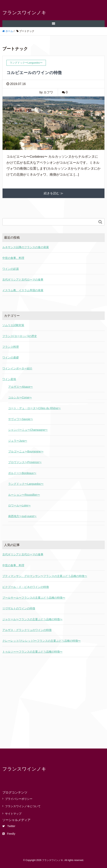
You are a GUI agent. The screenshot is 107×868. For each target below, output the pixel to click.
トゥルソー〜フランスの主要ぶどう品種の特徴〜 (32, 652)
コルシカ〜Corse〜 (20, 397)
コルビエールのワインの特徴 (34, 73)
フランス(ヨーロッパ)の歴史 (20, 336)
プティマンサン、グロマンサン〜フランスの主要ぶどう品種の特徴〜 (45, 576)
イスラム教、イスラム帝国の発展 (23, 290)
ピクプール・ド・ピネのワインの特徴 (26, 587)
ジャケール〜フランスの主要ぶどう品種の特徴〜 (32, 619)
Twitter (9, 826)
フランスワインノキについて (23, 806)
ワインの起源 (11, 269)
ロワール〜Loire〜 (19, 505)
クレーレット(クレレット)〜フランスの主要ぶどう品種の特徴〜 (41, 641)
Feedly (9, 834)
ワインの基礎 (11, 357)
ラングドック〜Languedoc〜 (26, 484)
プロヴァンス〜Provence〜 (25, 462)
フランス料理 (11, 347)
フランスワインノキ (24, 13)
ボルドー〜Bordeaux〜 (22, 473)
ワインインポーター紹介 (17, 368)
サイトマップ (13, 814)
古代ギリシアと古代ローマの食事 (23, 280)
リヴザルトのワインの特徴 (19, 608)
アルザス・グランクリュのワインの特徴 (27, 630)
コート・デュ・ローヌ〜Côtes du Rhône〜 (34, 408)
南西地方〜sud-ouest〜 (22, 516)
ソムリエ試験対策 (13, 325)
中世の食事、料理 (13, 258)
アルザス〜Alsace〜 (21, 387)
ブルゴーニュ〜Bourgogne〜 (26, 451)
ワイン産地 (9, 379)
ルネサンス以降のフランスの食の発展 (26, 247)
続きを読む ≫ (53, 193)
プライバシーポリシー (19, 799)
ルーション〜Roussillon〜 (24, 495)
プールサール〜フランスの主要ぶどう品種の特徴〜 (34, 598)
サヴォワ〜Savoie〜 (21, 419)
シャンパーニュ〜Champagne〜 (28, 430)
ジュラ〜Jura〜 (18, 441)
